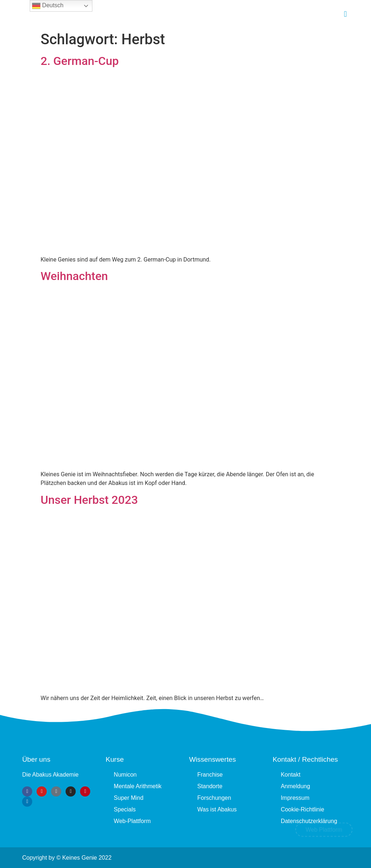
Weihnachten (74, 276)
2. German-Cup (80, 61)
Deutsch (48, 6)
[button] (345, 14)
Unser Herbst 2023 (89, 500)
